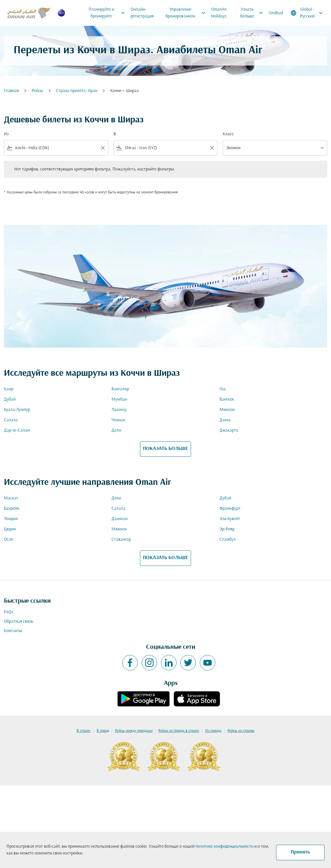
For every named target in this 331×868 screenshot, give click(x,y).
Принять (300, 852)
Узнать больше (253, 13)
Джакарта (229, 430)
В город (103, 731)
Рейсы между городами (134, 731)
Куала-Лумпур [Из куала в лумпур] (17, 410)
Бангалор (120, 389)
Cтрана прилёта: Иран (77, 91)
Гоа (223, 389)
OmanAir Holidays (219, 13)
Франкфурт (230, 509)
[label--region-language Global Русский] (307, 13)
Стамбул (228, 540)
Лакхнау (119, 410)
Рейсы (37, 91)
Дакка (225, 420)
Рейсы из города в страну (179, 731)
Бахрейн (11, 509)
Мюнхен (227, 410)
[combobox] (56, 148)
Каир (9, 389)
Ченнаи (118, 420)
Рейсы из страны (241, 731)
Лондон (11, 519)
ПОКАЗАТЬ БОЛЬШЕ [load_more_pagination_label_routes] (165, 449)
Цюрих (10, 529)
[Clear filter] (102, 148)
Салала (11, 420)
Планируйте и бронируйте (108, 13)
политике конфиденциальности (224, 847)
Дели (116, 430)
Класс (228, 134)
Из (6, 134)
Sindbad (276, 13)
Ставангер (121, 540)
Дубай (10, 399)
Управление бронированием (187, 13)
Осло (9, 540)
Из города (213, 731)
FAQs (9, 612)
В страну (84, 731)
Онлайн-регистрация (142, 13)
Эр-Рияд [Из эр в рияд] (227, 529)
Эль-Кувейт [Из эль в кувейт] (230, 519)
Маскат (11, 498)
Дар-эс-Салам (17, 430)
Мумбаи (119, 399)
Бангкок (227, 399)
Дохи (116, 498)
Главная (11, 91)
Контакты (13, 631)
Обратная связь (18, 622)
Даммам (120, 519)
